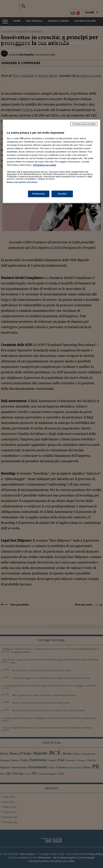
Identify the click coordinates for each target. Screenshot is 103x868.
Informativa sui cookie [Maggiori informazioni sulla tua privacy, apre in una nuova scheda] (45, 165)
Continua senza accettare (84, 124)
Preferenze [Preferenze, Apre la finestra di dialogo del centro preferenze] (39, 194)
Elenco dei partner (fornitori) (22, 182)
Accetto (62, 194)
